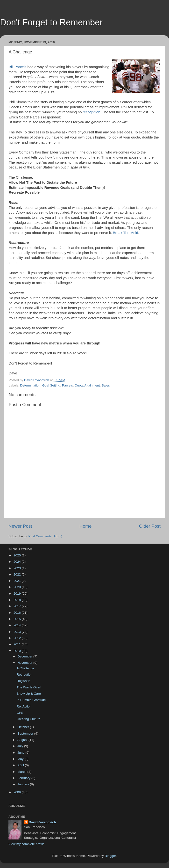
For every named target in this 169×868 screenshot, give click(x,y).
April (21, 765)
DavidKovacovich (42, 822)
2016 (18, 613)
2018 (18, 600)
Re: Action (24, 706)
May (21, 759)
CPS (20, 713)
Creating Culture (28, 719)
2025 (18, 555)
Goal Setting (51, 385)
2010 (18, 651)
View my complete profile (27, 844)
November (25, 663)
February (24, 778)
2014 (18, 625)
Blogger (110, 856)
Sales (106, 385)
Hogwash (23, 681)
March (22, 772)
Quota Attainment (87, 385)
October (24, 727)
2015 (18, 619)
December (25, 656)
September (26, 733)
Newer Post (20, 526)
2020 (18, 587)
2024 (18, 562)
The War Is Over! (29, 687)
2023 (18, 568)
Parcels (67, 385)
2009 (18, 792)
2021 (18, 581)
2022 (18, 574)
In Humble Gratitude (31, 700)
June (21, 753)
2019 (18, 594)
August (23, 740)
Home (85, 526)
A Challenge (25, 668)
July (21, 746)
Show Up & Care (29, 694)
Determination (30, 385)
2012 (18, 638)
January (24, 784)
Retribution (25, 675)
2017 (18, 606)
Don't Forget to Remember (51, 22)
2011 (18, 644)
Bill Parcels (18, 67)
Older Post (150, 526)
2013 (18, 632)
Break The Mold (126, 233)
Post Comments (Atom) (45, 536)
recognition (92, 112)
